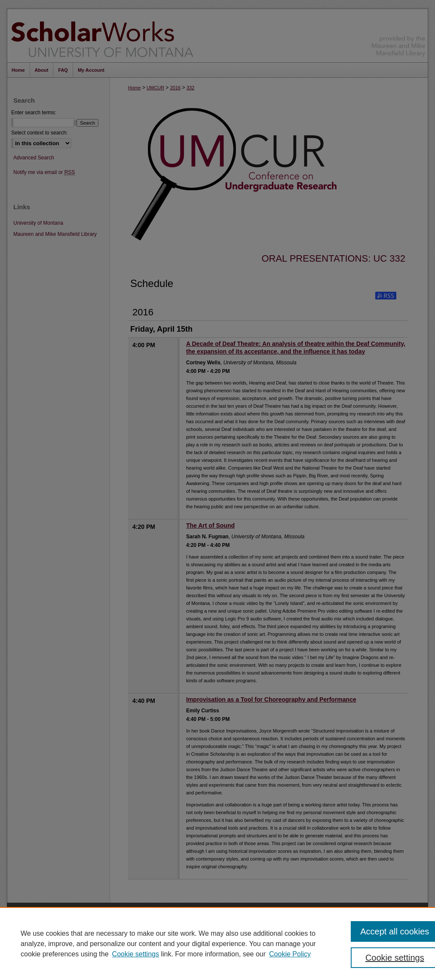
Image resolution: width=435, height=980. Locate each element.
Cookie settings (136, 954)
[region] (217, 943)
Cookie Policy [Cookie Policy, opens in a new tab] (290, 954)
